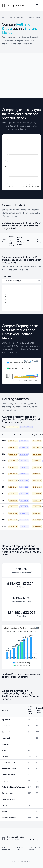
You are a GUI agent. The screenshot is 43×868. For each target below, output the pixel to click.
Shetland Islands (35, 17)
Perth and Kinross (16, 17)
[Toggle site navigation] (37, 5)
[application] (21, 647)
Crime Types (6, 276)
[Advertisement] (21, 76)
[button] (19, 363)
